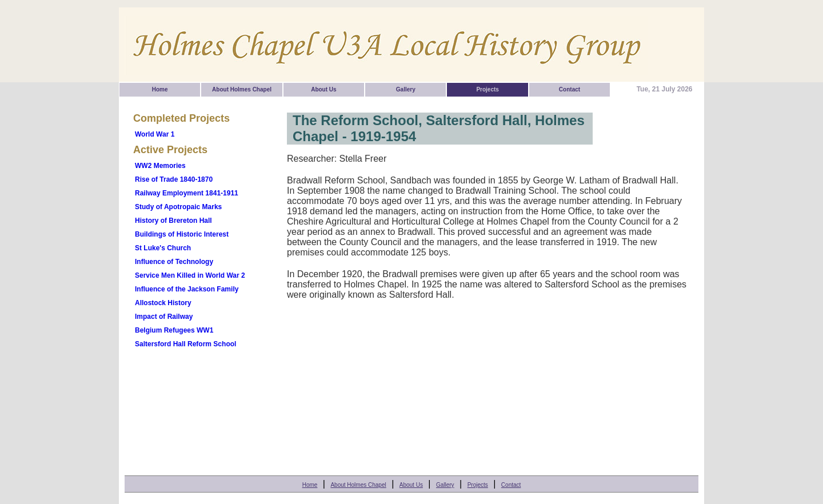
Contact (570, 89)
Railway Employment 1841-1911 (187, 193)
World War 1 (155, 134)
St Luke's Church (163, 248)
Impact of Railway (164, 317)
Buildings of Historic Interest (182, 234)
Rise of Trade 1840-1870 (174, 179)
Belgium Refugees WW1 (174, 330)
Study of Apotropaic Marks (178, 207)
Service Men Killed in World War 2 (190, 275)
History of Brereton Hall (173, 221)
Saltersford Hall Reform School (185, 344)
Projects (487, 89)
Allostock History (163, 303)
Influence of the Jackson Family (187, 289)
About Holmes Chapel (242, 89)
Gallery (406, 89)
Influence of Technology (174, 262)
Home (160, 89)
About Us (323, 89)
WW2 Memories (160, 166)
